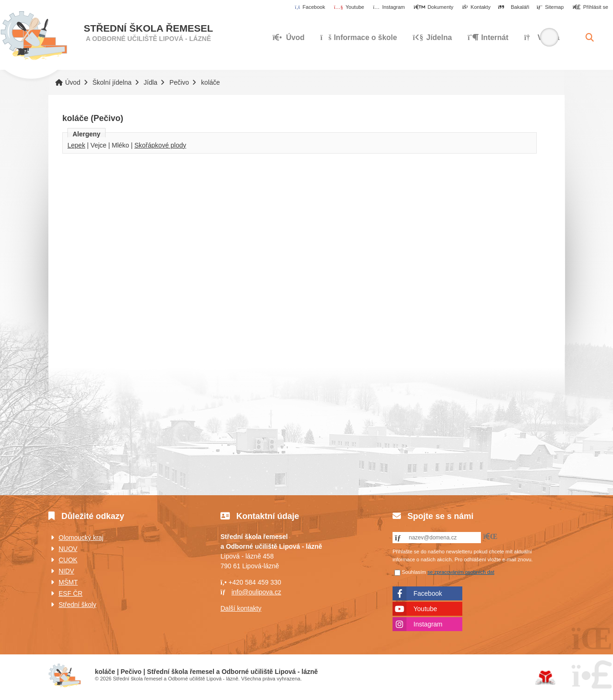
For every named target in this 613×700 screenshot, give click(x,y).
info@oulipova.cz (257, 592)
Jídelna (433, 37)
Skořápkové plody (160, 145)
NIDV (66, 571)
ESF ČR (70, 593)
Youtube (425, 609)
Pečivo (179, 82)
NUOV (68, 549)
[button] (590, 7)
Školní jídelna (112, 82)
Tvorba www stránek (545, 678)
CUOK (68, 560)
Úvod (34, 36)
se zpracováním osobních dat (461, 572)
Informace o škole (359, 37)
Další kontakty (241, 608)
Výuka (542, 37)
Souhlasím (414, 572)
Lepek (76, 145)
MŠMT (68, 582)
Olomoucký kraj (81, 538)
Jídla (151, 82)
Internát (488, 37)
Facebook (428, 593)
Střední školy (77, 605)
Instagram (428, 624)
